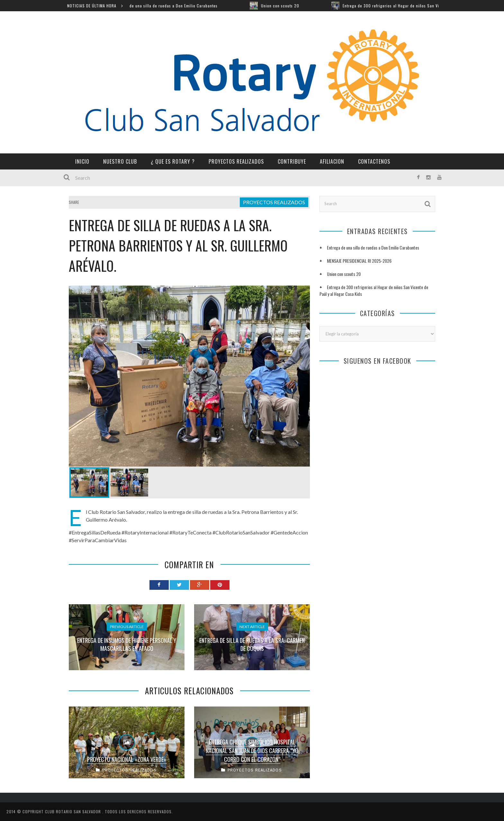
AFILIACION (332, 161)
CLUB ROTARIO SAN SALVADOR (74, 812)
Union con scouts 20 (287, 6)
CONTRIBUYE (292, 161)
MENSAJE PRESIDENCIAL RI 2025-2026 (359, 261)
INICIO (82, 161)
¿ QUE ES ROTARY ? (173, 161)
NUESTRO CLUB (120, 161)
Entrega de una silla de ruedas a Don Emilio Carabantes (172, 6)
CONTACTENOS (374, 161)
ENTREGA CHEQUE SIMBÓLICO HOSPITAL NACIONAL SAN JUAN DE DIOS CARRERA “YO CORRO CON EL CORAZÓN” (252, 751)
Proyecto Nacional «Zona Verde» (127, 759)
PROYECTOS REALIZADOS (236, 161)
